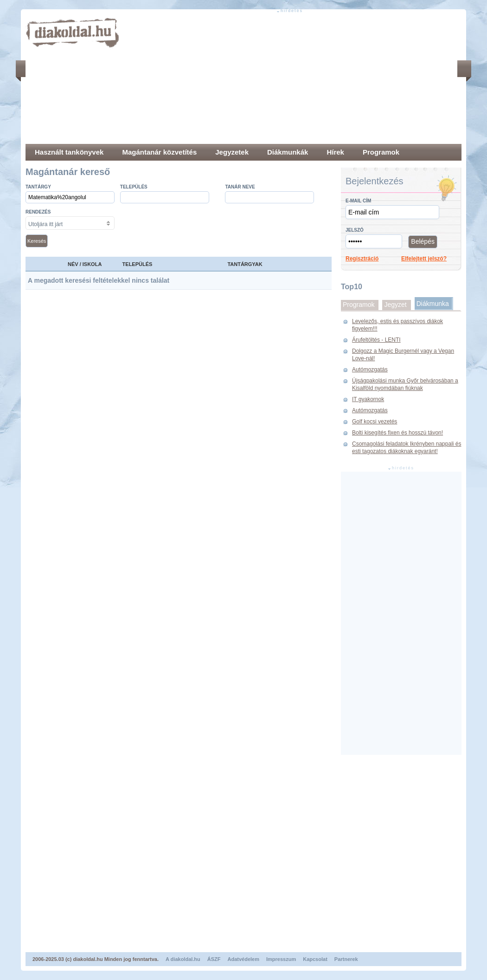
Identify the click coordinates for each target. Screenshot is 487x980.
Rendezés (38, 212)
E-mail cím (358, 201)
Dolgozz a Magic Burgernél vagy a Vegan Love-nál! (403, 355)
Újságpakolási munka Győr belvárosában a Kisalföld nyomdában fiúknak (405, 384)
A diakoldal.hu (183, 959)
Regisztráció (362, 259)
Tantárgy (38, 187)
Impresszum (281, 959)
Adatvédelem (243, 959)
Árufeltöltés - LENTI (376, 340)
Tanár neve (240, 187)
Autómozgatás (370, 370)
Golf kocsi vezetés (375, 422)
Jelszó (355, 230)
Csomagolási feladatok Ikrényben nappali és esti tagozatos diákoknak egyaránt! (407, 448)
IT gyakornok (368, 399)
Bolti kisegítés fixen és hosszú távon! (397, 433)
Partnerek (346, 959)
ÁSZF (214, 959)
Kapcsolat (315, 959)
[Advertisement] (264, 79)
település (134, 187)
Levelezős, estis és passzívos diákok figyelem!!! (397, 325)
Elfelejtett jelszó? (424, 259)
